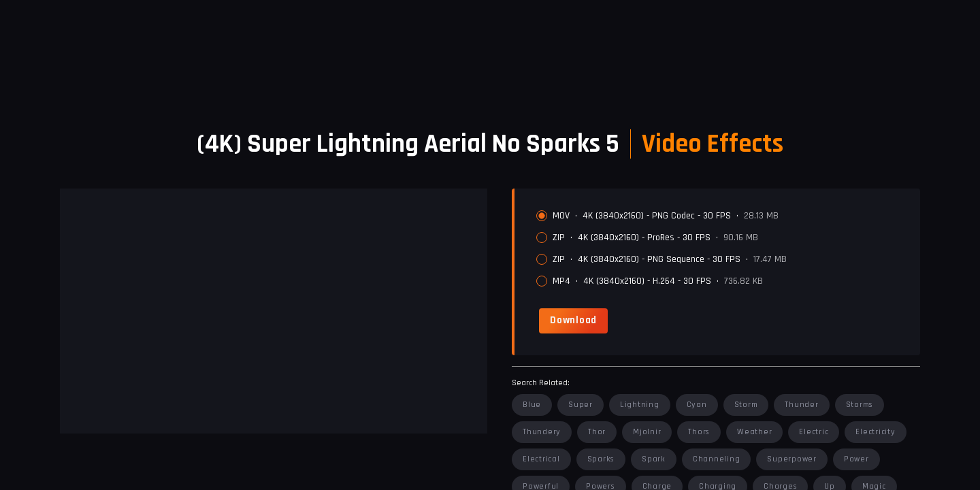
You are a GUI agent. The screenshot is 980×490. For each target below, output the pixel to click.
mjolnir (647, 432)
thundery (542, 432)
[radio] (542, 216)
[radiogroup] (723, 248)
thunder (801, 405)
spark (654, 459)
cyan (697, 405)
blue (532, 405)
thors (699, 432)
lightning (640, 405)
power (856, 459)
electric (814, 432)
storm (746, 405)
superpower (792, 459)
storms (860, 405)
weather (754, 432)
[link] (573, 321)
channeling (717, 459)
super (581, 405)
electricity (875, 432)
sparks (601, 459)
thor (597, 432)
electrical (541, 459)
